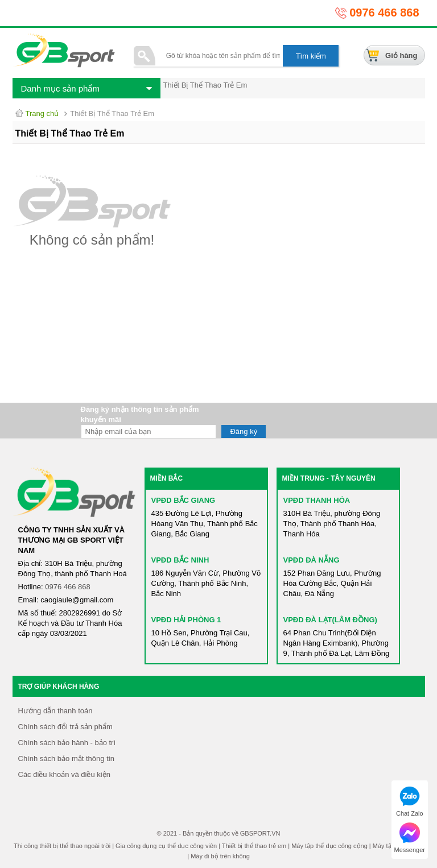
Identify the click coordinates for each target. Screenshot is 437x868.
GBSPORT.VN (260, 833)
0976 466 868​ (68, 587)
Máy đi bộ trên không (220, 856)
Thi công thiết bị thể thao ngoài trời (62, 846)
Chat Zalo (410, 801)
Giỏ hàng (401, 55)
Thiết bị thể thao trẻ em (254, 846)
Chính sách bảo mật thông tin (66, 759)
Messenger (410, 838)
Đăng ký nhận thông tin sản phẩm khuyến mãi (140, 414)
